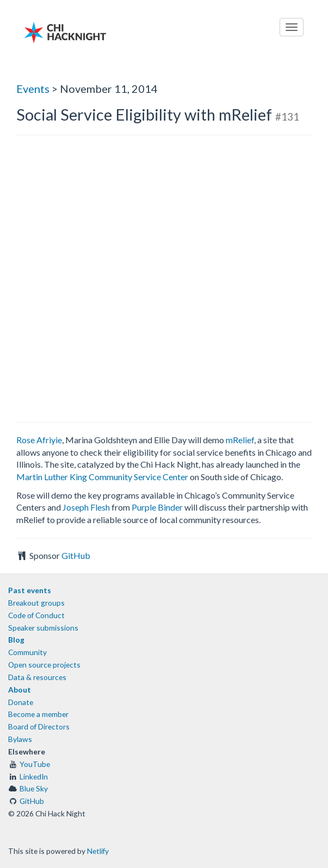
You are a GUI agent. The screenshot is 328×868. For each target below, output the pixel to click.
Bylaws (20, 739)
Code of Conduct (36, 615)
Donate (21, 702)
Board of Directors (39, 727)
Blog (16, 640)
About (20, 690)
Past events (30, 590)
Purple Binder (157, 507)
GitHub (76, 555)
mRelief (240, 440)
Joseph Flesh (86, 507)
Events (33, 89)
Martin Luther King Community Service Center (102, 477)
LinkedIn (34, 776)
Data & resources (37, 677)
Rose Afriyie (39, 440)
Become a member (38, 714)
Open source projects (44, 665)
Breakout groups (36, 603)
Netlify (98, 851)
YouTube (35, 764)
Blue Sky (34, 788)
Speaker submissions (43, 628)
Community (27, 652)
